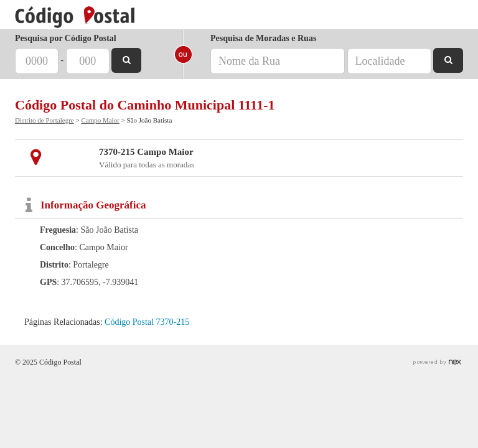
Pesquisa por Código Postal (66, 38)
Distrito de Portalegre (45, 120)
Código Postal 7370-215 (147, 322)
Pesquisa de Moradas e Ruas (263, 38)
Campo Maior (100, 120)
